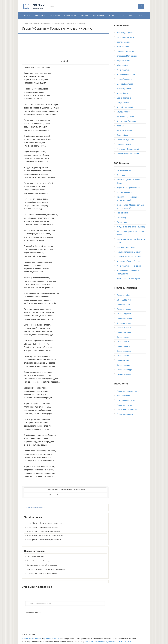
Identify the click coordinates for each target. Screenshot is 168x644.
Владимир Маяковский (127, 56)
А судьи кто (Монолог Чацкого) (131, 227)
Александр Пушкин (125, 33)
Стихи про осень (124, 332)
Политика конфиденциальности (107, 639)
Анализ (121, 16)
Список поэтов (70, 16)
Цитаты (111, 16)
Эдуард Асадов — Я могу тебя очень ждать (42, 562)
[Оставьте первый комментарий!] (65, 601)
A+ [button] (68, 61)
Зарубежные (40, 16)
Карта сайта (126, 639)
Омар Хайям (122, 135)
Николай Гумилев (125, 144)
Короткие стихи (124, 323)
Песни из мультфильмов (128, 410)
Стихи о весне (123, 342)
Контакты (89, 639)
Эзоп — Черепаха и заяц (35, 554)
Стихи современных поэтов (36, 504)
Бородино (121, 175)
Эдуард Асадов (124, 112)
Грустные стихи (124, 328)
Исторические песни (126, 400)
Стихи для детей (124, 300)
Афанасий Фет (123, 65)
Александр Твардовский (128, 149)
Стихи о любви (123, 295)
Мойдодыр (122, 217)
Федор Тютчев (123, 61)
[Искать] (141, 6)
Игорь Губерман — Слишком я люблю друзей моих (45, 520)
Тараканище (122, 222)
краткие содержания (52, 636)
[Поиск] (93, 6)
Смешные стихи (124, 351)
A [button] (61, 61)
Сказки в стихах (124, 374)
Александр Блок (124, 88)
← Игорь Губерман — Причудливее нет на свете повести (44, 491)
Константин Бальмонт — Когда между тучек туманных (46, 566)
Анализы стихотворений (32, 636)
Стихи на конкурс (124, 370)
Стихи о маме (123, 356)
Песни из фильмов (125, 414)
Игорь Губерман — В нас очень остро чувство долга (45, 533)
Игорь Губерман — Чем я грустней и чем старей (44, 529)
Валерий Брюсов (124, 130)
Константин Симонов (126, 121)
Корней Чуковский (125, 107)
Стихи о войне (123, 360)
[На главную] (34, 8)
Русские (27, 16)
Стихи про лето (123, 346)
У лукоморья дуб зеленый (128, 188)
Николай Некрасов (125, 51)
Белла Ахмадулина (125, 140)
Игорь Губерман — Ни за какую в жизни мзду (43, 524)
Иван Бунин (122, 126)
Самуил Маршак (124, 102)
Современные (55, 16)
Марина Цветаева (125, 84)
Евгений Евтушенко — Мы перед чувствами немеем (45, 558)
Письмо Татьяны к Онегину (129, 252)
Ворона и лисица (124, 192)
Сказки (139, 16)
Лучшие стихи (98, 16)
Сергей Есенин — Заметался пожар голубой (42, 571)
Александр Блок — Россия (128, 261)
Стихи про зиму (124, 337)
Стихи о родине (124, 365)
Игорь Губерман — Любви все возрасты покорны (44, 537)
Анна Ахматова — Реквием (129, 266)
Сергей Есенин (123, 42)
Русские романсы (125, 405)
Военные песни (124, 396)
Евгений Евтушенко (126, 116)
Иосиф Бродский (124, 79)
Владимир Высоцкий (126, 75)
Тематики (84, 16)
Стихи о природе (124, 309)
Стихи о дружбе (124, 314)
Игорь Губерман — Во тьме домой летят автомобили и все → (86, 491)
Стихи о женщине (125, 318)
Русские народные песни (128, 391)
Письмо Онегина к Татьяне (129, 257)
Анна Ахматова (124, 70)
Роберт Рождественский (128, 154)
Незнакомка (122, 213)
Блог (130, 16)
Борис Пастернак (124, 98)
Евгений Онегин (124, 170)
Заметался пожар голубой (129, 278)
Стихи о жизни (123, 304)
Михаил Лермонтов (125, 37)
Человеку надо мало (126, 247)
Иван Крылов (123, 47)
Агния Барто (122, 93)
